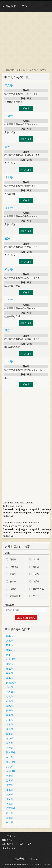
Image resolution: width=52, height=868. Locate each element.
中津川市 (11, 659)
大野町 (10, 776)
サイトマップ (9, 848)
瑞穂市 (10, 706)
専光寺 (9, 85)
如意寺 (9, 269)
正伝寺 (9, 361)
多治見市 (11, 650)
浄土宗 (36, 559)
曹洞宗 (36, 567)
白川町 (10, 813)
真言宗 (13, 574)
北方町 (10, 785)
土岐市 (10, 687)
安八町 (10, 766)
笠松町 (10, 738)
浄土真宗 (14, 567)
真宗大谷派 (38, 589)
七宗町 (10, 804)
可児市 (10, 696)
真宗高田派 (15, 596)
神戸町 (10, 757)
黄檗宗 (36, 581)
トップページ (9, 836)
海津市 (10, 729)
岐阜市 (10, 636)
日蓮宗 (13, 559)
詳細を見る (26, 108)
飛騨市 (10, 710)
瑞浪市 (10, 669)
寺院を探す (8, 840)
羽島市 (10, 673)
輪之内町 (11, 762)
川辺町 (10, 799)
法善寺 (9, 146)
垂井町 (10, 748)
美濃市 (10, 664)
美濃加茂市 (12, 682)
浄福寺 (9, 116)
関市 (8, 655)
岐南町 (10, 734)
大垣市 (10, 641)
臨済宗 (13, 581)
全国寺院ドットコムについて (17, 844)
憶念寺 (9, 177)
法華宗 (13, 589)
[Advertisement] (26, 39)
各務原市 (11, 692)
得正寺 (9, 208)
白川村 (10, 822)
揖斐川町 (11, 771)
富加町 (10, 794)
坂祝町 (10, 790)
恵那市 (10, 678)
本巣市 (10, 715)
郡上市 (10, 720)
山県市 (10, 701)
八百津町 (11, 808)
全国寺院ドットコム (15, 6)
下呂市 (10, 725)
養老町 (10, 743)
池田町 (10, 780)
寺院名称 (10, 605)
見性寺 (9, 330)
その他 (36, 596)
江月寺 (9, 300)
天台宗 (36, 574)
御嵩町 (10, 818)
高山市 (10, 645)
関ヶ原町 (11, 752)
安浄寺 (9, 238)
